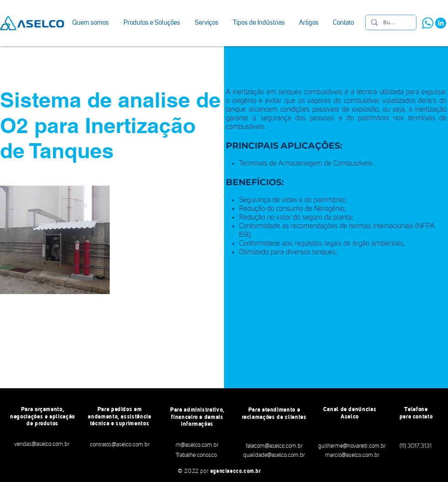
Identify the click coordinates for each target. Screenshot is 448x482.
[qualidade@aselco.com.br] (274, 455)
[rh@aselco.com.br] (197, 445)
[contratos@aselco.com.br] (120, 445)
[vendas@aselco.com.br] (42, 445)
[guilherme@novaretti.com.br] (352, 446)
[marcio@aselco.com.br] (352, 455)
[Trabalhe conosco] (196, 455)
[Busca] (390, 23)
